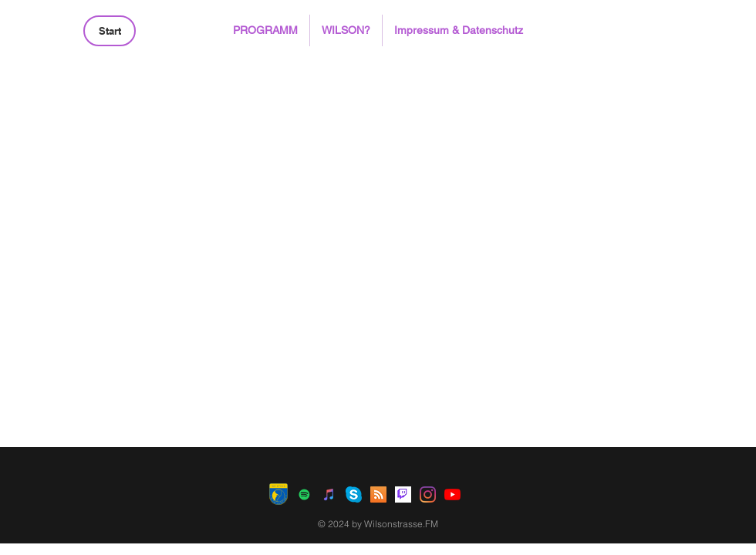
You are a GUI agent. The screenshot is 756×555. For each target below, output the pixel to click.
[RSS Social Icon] (378, 494)
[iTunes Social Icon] (329, 494)
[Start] (110, 31)
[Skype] (354, 494)
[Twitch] (403, 494)
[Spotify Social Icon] (304, 494)
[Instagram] (428, 494)
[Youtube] (452, 494)
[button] (265, 30)
